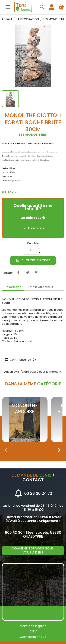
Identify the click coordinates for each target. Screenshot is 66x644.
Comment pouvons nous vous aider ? (33, 550)
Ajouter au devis (33, 260)
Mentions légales (33, 626)
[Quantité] (30, 250)
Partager (18, 273)
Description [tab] (13, 287)
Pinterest (37, 273)
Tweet (27, 273)
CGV (33, 631)
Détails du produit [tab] (40, 287)
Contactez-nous (33, 637)
